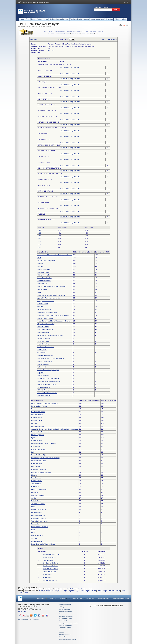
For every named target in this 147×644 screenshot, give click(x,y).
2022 (39, 236)
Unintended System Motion (46, 347)
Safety (61, 614)
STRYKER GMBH (43, 203)
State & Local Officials (65, 628)
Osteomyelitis (35, 446)
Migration (40, 264)
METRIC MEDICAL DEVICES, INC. (49, 122)
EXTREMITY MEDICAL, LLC (47, 105)
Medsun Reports (85, 33)
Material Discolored (43, 376)
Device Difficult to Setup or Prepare (48, 370)
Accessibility (41, 599)
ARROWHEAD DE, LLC (45, 76)
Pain (33, 409)
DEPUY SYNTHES (44, 99)
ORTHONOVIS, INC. (44, 139)
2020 (39, 230)
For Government (23, 620)
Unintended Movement (44, 338)
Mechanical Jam (42, 284)
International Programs (65, 618)
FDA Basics (72, 599)
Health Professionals (65, 635)
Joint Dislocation (36, 484)
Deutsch (117, 591)
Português (105, 591)
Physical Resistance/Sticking (46, 324)
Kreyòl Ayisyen (85, 591)
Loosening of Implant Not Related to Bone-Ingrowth (53, 315)
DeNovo (51, 31)
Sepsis (33, 507)
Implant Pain (35, 487)
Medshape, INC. (48, 560)
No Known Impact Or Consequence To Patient (45, 458)
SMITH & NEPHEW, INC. (46, 191)
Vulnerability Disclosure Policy (67, 639)
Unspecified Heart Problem (40, 521)
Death (33, 533)
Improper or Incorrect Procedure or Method (51, 358)
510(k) (46, 31)
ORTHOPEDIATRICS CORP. (47, 151)
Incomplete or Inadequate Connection (49, 381)
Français (93, 591)
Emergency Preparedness (66, 616)
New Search (34, 39)
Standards (100, 31)
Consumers (62, 630)
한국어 (60, 591)
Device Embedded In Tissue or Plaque (43, 544)
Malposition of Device (44, 396)
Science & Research (65, 609)
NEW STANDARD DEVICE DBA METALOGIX (52, 128)
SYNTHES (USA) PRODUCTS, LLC (49, 208)
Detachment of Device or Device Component (51, 295)
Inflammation (35, 524)
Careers (63, 599)
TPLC (97, 33)
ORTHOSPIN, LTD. (44, 157)
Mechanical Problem (44, 272)
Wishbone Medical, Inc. (50, 580)
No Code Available (37, 415)
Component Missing (44, 387)
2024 (39, 242)
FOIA (81, 599)
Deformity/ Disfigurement (39, 489)
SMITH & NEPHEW (44, 185)
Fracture (40, 266)
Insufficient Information (44, 281)
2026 (39, 247)
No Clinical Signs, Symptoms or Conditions (44, 403)
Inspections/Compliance (66, 625)
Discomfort (35, 475)
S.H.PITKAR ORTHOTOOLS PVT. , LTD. (50, 174)
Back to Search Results (110, 39)
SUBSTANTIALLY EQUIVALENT (70, 67)
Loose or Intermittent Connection (47, 393)
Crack (39, 292)
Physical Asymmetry (37, 435)
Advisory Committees (65, 607)
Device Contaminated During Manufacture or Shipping (54, 321)
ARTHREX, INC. (43, 82)
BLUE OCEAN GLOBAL (45, 93)
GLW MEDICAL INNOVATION (47, 111)
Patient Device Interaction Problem (48, 379)
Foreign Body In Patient (39, 469)
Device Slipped (42, 289)
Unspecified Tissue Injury (39, 455)
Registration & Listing (60, 31)
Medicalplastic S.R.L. (49, 557)
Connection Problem (44, 341)
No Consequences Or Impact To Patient (43, 443)
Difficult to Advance (43, 327)
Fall (32, 452)
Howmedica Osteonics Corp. (51, 554)
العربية (78, 591)
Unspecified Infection (38, 426)
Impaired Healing (37, 464)
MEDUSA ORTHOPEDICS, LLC (48, 116)
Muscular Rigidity (37, 541)
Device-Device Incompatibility (46, 261)
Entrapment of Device (44, 310)
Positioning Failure (43, 344)
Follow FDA (98, 8)
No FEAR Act (90, 599)
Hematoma (35, 492)
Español (41, 591)
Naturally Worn (42, 350)
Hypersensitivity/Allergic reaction (41, 472)
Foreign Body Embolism (39, 518)
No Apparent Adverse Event (46, 301)
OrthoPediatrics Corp (49, 572)
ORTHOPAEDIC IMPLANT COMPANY (50, 145)
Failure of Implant (37, 418)
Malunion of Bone (37, 441)
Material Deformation (44, 275)
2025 (39, 245)
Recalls (78, 31)
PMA (83, 31)
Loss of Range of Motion (39, 449)
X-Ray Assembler (76, 33)
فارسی (20, 593)
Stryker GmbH (47, 575)
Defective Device (43, 304)
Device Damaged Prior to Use (47, 384)
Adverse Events (71, 31)
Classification (93, 31)
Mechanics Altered (43, 333)
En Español (107, 8)
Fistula (33, 530)
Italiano (112, 591)
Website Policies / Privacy (121, 599)
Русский (72, 591)
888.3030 (51, 51)
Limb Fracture (36, 466)
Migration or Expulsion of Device (47, 312)
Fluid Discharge (36, 501)
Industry (61, 632)
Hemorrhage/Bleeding (38, 515)
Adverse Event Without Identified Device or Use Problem (55, 255)
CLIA (92, 33)
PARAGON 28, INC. (44, 162)
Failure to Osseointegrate (45, 356)
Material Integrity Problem (45, 318)
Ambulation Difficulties (38, 495)
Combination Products (65, 605)
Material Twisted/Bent (44, 269)
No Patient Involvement (38, 461)
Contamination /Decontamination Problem (50, 335)
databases (49, 27)
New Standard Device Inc (50, 563)
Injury (33, 438)
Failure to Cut (42, 367)
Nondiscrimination (104, 599)
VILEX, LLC (41, 214)
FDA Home (24, 27)
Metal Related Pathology (39, 510)
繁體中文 (47, 591)
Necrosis (34, 423)
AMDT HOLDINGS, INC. (45, 70)
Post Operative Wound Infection (41, 432)
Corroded (40, 307)
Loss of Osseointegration (45, 330)
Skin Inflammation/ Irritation (40, 527)
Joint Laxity (35, 538)
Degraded (40, 373)
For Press (36, 620)
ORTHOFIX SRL (43, 134)
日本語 (123, 591)
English (26, 593)
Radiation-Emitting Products (63, 33)
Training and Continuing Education (69, 623)
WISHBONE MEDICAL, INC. (47, 220)
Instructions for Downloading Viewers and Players (78, 589)
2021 (39, 233)
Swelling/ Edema (36, 481)
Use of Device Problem (45, 278)
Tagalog (66, 591)
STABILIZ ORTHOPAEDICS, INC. (48, 197)
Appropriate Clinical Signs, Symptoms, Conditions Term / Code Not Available (55, 429)
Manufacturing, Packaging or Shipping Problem (52, 287)
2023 (39, 239)
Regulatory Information (65, 612)
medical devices (37, 27)
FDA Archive (63, 637)
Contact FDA (53, 599)
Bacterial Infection (37, 512)
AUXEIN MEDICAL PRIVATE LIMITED (49, 88)
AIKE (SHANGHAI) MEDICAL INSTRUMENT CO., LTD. (55, 65)
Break (39, 258)
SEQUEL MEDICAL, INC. (46, 180)
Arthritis (34, 498)
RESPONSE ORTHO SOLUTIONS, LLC (50, 168)
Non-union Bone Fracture (39, 406)
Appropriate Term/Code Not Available (49, 298)
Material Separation (43, 364)
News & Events (63, 621)
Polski (99, 591)
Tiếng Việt (54, 591)
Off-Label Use (42, 353)
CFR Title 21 (51, 33)
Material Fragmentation (45, 361)
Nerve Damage (36, 478)
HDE (87, 31)
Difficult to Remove (43, 390)
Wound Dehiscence (37, 535)
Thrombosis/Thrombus (38, 504)
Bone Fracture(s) (37, 420)
